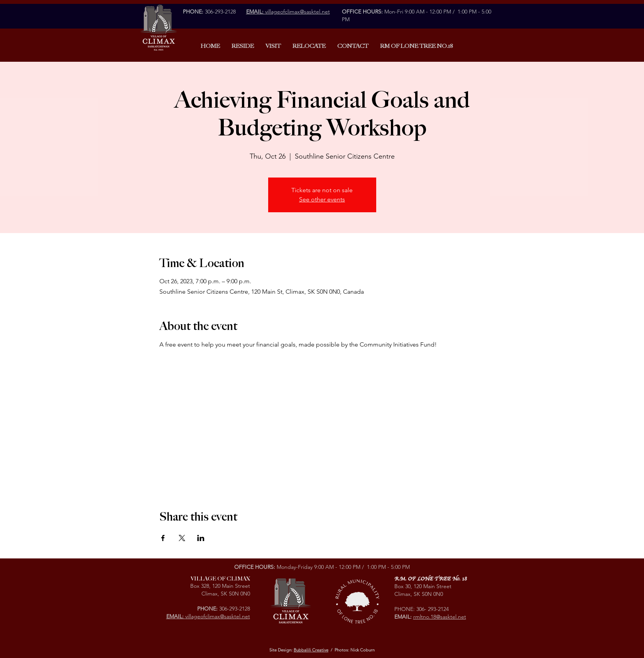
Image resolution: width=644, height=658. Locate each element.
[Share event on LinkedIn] (201, 538)
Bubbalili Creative (311, 650)
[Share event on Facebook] (163, 538)
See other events (322, 199)
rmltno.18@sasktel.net (440, 617)
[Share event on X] (182, 538)
